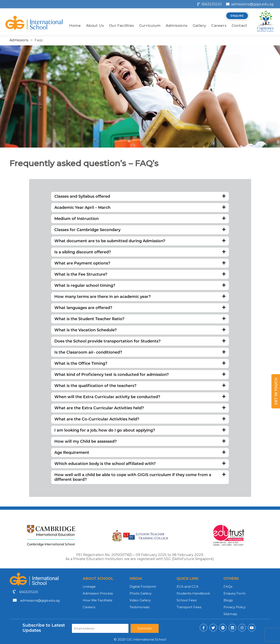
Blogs (228, 600)
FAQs (228, 586)
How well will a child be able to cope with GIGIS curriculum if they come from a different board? (140, 477)
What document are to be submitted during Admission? (140, 241)
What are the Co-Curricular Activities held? (140, 419)
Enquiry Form (235, 593)
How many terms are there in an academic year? (140, 297)
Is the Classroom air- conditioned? (140, 352)
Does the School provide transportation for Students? (140, 341)
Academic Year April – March (140, 208)
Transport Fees (189, 607)
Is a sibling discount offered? (140, 252)
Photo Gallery (141, 593)
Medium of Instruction (140, 219)
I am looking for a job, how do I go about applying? (140, 430)
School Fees (187, 600)
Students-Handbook (193, 593)
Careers (219, 25)
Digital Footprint (143, 586)
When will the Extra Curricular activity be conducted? (140, 397)
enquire (237, 16)
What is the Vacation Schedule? (140, 330)
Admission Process (98, 593)
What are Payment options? (140, 263)
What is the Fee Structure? (140, 274)
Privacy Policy (235, 607)
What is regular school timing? (140, 285)
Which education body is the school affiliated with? (140, 464)
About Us (95, 25)
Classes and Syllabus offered (140, 196)
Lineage (89, 586)
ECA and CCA (188, 586)
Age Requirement (140, 453)
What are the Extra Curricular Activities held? (140, 408)
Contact (239, 25)
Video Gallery (140, 600)
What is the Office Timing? (140, 363)
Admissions (177, 25)
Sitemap (230, 614)
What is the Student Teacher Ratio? (140, 319)
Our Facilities (121, 25)
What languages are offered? (140, 308)
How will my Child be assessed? (140, 441)
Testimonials (139, 607)
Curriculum (150, 25)
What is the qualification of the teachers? (140, 386)
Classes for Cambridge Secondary (140, 230)
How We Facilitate (98, 600)
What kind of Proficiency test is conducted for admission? (140, 375)
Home (75, 25)
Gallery (199, 25)
